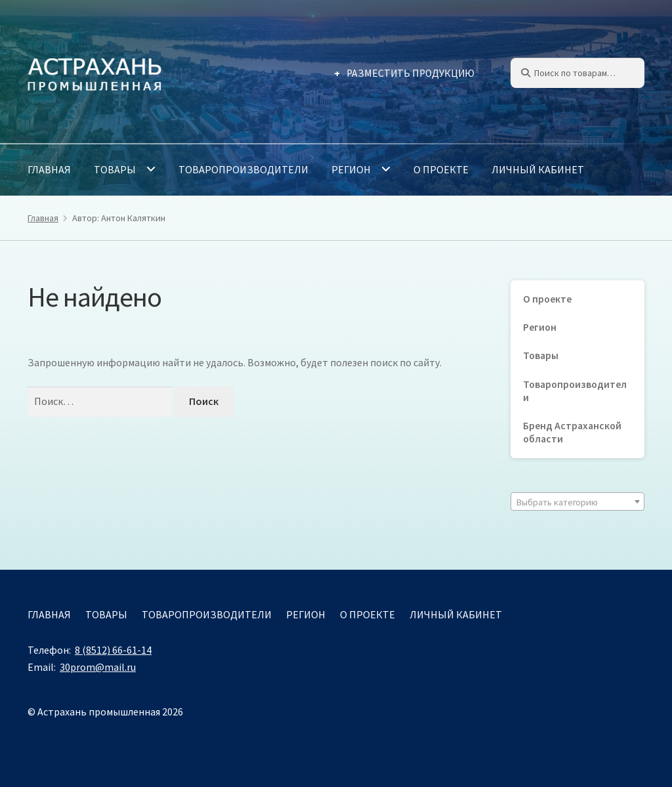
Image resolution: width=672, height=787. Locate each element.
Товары (115, 169)
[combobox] (577, 501)
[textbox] (577, 502)
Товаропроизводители (243, 169)
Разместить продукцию (410, 73)
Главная (49, 169)
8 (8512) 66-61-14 (113, 650)
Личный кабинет (538, 169)
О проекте (441, 169)
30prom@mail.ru (98, 667)
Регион (351, 169)
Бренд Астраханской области (572, 432)
